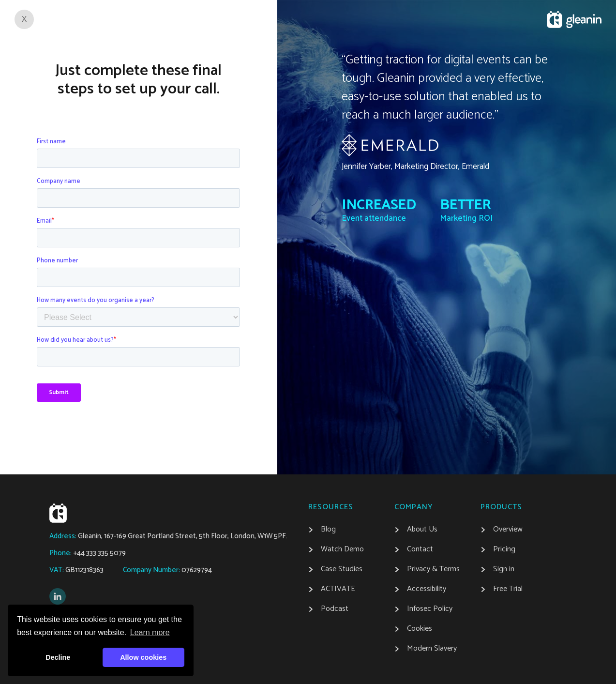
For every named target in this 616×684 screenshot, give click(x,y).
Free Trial (508, 589)
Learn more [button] (150, 632)
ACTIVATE (338, 589)
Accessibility (427, 589)
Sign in (504, 569)
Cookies (420, 629)
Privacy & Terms (433, 569)
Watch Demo (342, 549)
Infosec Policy (430, 609)
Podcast (335, 609)
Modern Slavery (432, 649)
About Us (422, 530)
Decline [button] (58, 657)
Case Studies (342, 569)
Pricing (504, 549)
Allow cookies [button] (143, 657)
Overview (508, 530)
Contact (420, 549)
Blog (328, 530)
